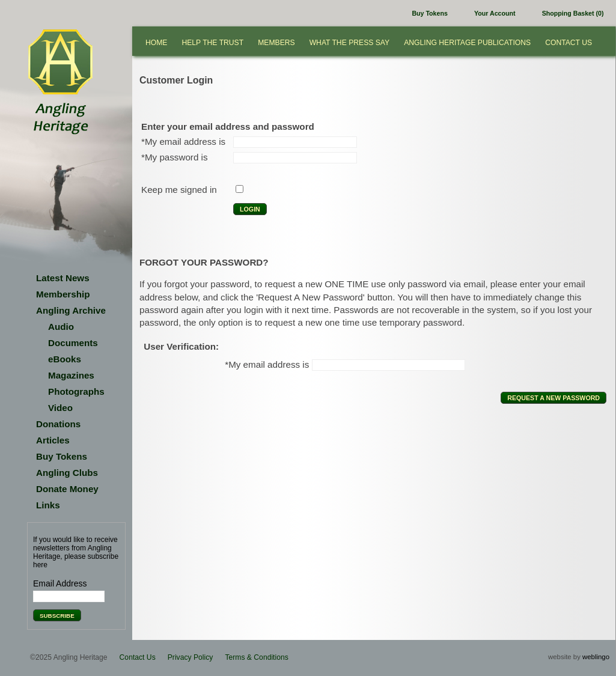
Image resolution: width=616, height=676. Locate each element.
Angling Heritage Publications (467, 43)
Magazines (71, 375)
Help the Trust (212, 43)
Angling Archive (71, 310)
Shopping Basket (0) (573, 13)
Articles (53, 440)
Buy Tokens (429, 13)
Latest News (63, 278)
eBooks (65, 359)
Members (276, 43)
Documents (73, 343)
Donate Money (67, 489)
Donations (58, 424)
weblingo (596, 657)
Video (60, 408)
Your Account (495, 13)
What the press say (350, 43)
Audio (61, 327)
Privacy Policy (191, 657)
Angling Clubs (67, 473)
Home (156, 43)
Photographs (76, 391)
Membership (63, 294)
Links (48, 505)
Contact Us (569, 43)
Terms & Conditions (256, 657)
